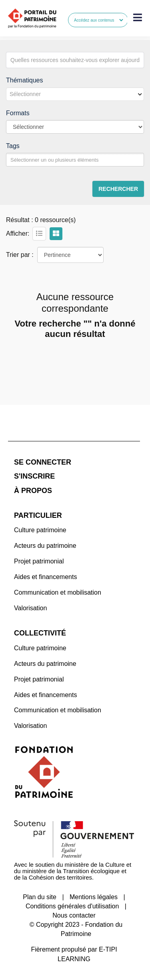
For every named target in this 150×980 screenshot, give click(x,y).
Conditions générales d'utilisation (72, 906)
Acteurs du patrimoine (45, 546)
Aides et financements (45, 577)
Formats (18, 113)
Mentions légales (94, 897)
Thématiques (25, 80)
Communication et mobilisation (58, 592)
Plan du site (40, 897)
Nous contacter (74, 915)
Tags (13, 146)
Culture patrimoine (40, 530)
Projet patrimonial (39, 561)
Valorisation (30, 608)
